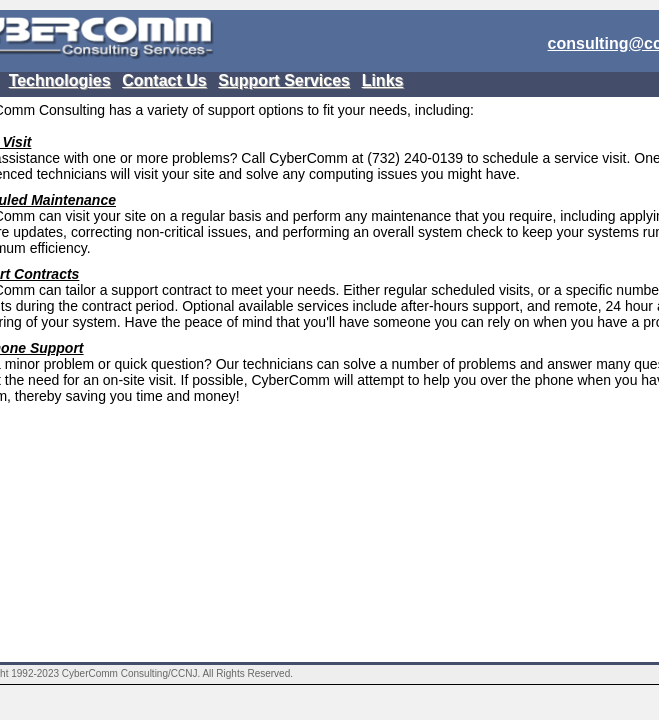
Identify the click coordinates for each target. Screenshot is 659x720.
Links (383, 80)
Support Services (284, 80)
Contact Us (164, 80)
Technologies (60, 80)
